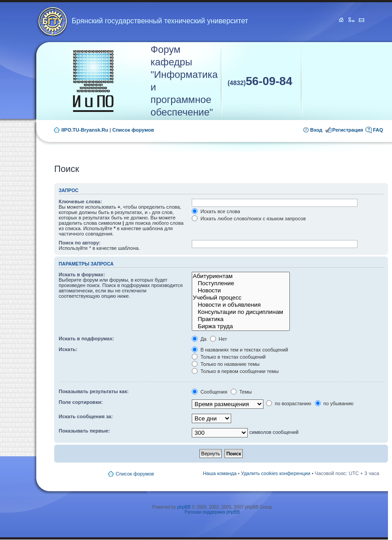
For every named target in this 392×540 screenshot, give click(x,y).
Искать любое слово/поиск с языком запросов (249, 219)
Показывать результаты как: (94, 391)
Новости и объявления (241, 305)
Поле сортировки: (81, 402)
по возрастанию (289, 403)
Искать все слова (216, 211)
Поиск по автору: (80, 243)
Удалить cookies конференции (276, 473)
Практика (241, 319)
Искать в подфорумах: (86, 339)
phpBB (184, 507)
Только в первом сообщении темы (235, 371)
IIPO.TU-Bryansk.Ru (85, 130)
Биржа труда (241, 326)
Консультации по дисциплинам (241, 312)
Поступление (241, 283)
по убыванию (334, 403)
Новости (241, 291)
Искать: (68, 349)
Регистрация (348, 130)
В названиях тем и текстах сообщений (240, 350)
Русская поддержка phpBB (212, 512)
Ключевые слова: (80, 201)
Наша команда (220, 473)
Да (199, 339)
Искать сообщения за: (86, 416)
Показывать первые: (84, 431)
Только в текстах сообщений (229, 357)
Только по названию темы (226, 364)
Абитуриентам (241, 276)
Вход (316, 130)
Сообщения (209, 392)
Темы (241, 392)
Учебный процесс (241, 298)
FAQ (378, 130)
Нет (219, 339)
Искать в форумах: (82, 274)
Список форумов (133, 130)
